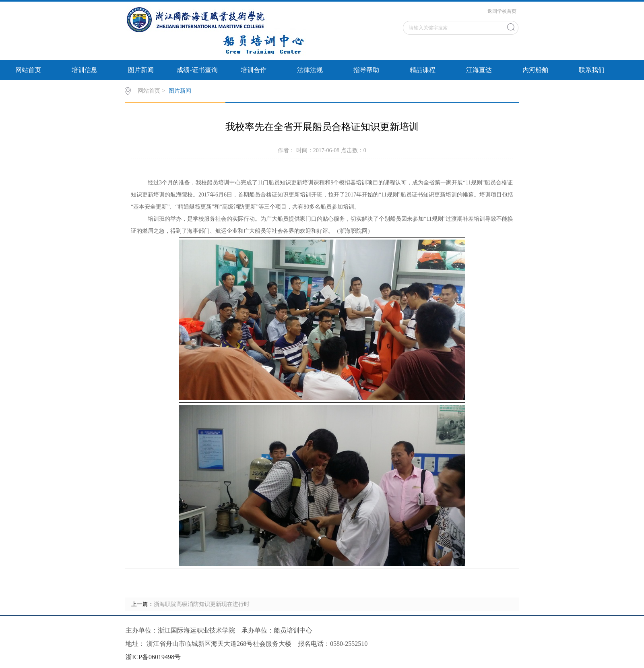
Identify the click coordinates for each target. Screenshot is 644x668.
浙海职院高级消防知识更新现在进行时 (202, 604)
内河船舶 (535, 70)
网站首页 (28, 70)
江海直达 (479, 70)
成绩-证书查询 (197, 70)
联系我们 (592, 70)
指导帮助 (366, 70)
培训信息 (85, 70)
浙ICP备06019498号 (153, 657)
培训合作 (254, 70)
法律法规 (310, 70)
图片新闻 (141, 70)
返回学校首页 (502, 11)
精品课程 (423, 70)
